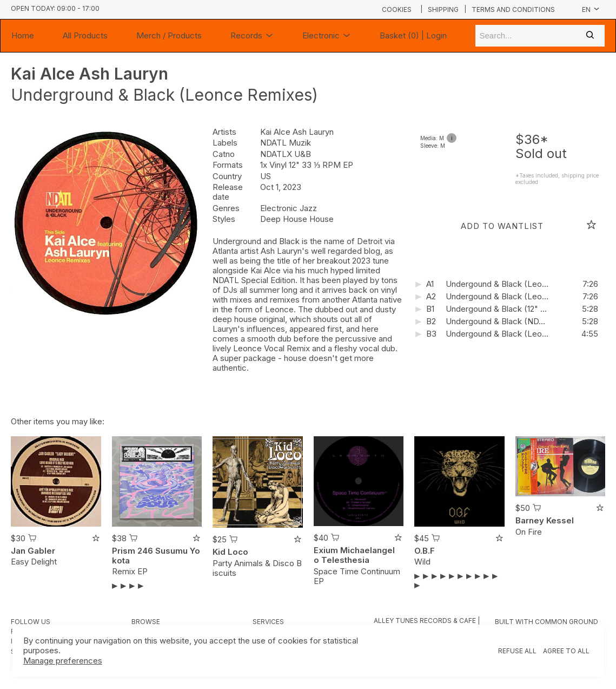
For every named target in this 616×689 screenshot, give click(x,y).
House (322, 219)
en (591, 9)
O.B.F (425, 551)
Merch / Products (169, 35)
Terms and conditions (513, 10)
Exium (326, 550)
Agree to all (566, 651)
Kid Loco (230, 552)
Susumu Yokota (156, 556)
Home (23, 35)
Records (252, 36)
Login (436, 35)
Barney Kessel (545, 520)
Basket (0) (399, 35)
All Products (85, 35)
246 (145, 551)
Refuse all (517, 651)
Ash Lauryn (124, 74)
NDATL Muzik (286, 143)
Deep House (285, 219)
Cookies (397, 9)
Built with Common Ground (547, 622)
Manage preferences (63, 661)
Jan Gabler (33, 551)
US (266, 176)
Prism (124, 551)
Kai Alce (45, 74)
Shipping (443, 10)
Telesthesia (345, 560)
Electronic (327, 36)
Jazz (308, 208)
